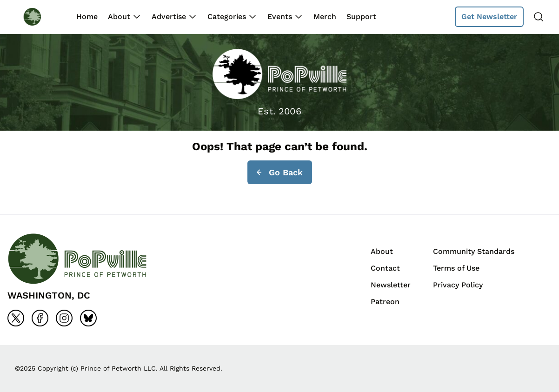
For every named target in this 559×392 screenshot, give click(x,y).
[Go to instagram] (64, 318)
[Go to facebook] (40, 318)
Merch (325, 17)
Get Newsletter (489, 17)
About (119, 17)
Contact (385, 268)
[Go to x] (16, 318)
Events (280, 17)
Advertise (169, 17)
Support (361, 17)
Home (87, 17)
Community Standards (474, 251)
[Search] (539, 17)
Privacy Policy (458, 285)
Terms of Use (456, 268)
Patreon (385, 302)
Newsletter (391, 285)
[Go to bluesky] (88, 318)
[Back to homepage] (41, 17)
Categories (227, 17)
